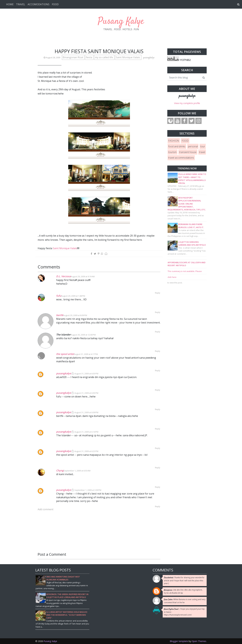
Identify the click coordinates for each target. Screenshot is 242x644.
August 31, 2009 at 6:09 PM (86, 412)
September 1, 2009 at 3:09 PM (88, 490)
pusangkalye (64, 373)
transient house (188, 152)
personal (193, 146)
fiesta (89, 57)
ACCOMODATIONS (39, 4)
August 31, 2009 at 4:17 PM (86, 354)
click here (172, 277)
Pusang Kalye (121, 21)
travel (202, 152)
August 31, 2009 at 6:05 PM (86, 393)
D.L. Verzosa (63, 276)
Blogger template (179, 641)
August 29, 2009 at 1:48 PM (73, 296)
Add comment (46, 509)
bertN (60, 315)
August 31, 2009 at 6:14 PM (86, 432)
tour (203, 146)
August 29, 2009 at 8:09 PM (75, 315)
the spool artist (65, 354)
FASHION (174, 141)
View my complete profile (187, 103)
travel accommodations (181, 158)
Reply (158, 293)
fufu (59, 296)
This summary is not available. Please (185, 271)
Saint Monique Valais (128, 57)
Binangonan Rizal (73, 57)
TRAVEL (21, 4)
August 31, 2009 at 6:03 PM (86, 374)
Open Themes (199, 641)
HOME (10, 4)
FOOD (55, 4)
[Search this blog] (184, 78)
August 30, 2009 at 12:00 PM (83, 335)
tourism (172, 152)
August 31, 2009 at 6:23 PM (86, 451)
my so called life (104, 57)
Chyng (60, 470)
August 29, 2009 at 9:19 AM (83, 276)
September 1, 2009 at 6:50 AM (77, 471)
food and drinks (177, 146)
